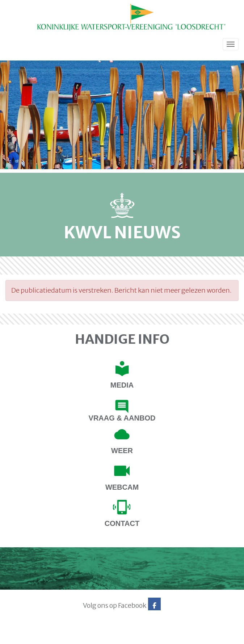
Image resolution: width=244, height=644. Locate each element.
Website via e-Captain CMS (28, 636)
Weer (122, 451)
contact (122, 523)
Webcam (122, 487)
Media (122, 385)
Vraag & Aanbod (122, 418)
